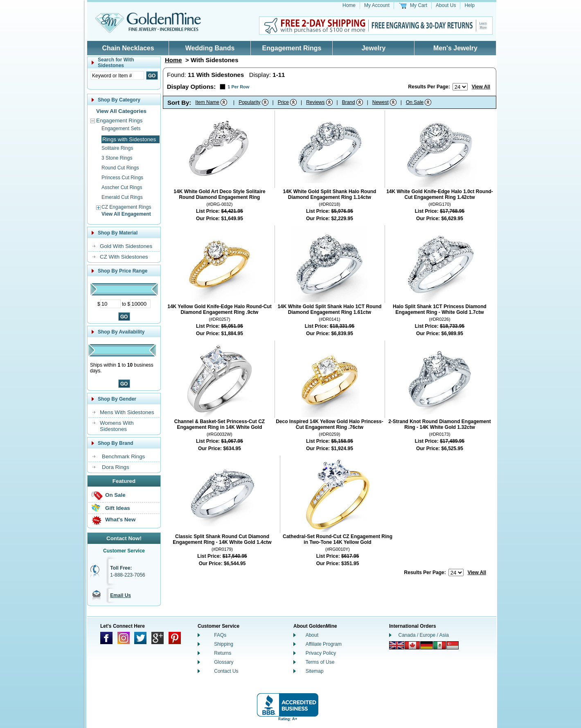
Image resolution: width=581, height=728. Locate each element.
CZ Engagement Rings (126, 207)
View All (481, 87)
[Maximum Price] (140, 304)
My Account (377, 5)
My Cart (419, 5)
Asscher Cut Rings (122, 187)
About (312, 635)
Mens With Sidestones (127, 412)
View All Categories (121, 111)
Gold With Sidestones (126, 246)
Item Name (207, 102)
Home (349, 5)
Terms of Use (320, 662)
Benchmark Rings (123, 456)
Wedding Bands (210, 48)
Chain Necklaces (128, 48)
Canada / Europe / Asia (424, 635)
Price (283, 102)
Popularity (249, 102)
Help (470, 5)
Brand (349, 102)
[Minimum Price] (110, 304)
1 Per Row (238, 87)
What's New (120, 520)
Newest (381, 102)
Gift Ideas (118, 508)
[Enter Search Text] (117, 76)
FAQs (220, 635)
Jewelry (374, 48)
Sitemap (315, 671)
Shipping (224, 644)
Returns (223, 653)
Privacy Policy (321, 653)
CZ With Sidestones (124, 257)
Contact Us (226, 671)
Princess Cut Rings (122, 178)
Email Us (120, 595)
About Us (446, 5)
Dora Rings (116, 467)
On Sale (115, 495)
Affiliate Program (324, 644)
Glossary (224, 662)
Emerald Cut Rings (122, 197)
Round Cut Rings (120, 168)
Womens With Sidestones (117, 426)
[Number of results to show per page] (460, 87)
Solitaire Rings (117, 148)
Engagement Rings (292, 48)
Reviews (315, 102)
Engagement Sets (121, 128)
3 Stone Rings (117, 158)
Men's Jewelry (455, 48)
